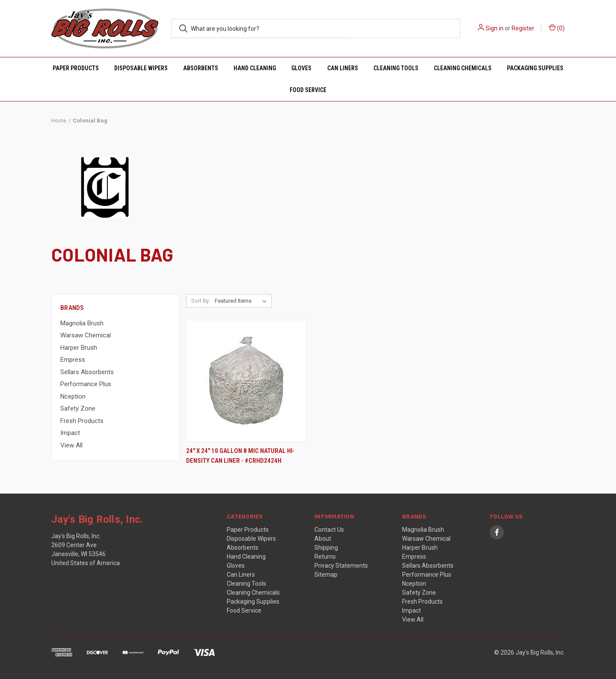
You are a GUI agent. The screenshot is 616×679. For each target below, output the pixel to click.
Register (523, 28)
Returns (325, 557)
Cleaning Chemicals (463, 68)
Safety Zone (78, 408)
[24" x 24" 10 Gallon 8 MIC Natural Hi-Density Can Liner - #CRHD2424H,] (246, 381)
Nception (73, 396)
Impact (70, 433)
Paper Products (76, 68)
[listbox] (242, 301)
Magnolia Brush (82, 323)
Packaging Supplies (535, 68)
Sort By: (201, 301)
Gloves (301, 68)
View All (71, 445)
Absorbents (201, 68)
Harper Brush (79, 348)
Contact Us (329, 530)
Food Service (308, 90)
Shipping (326, 548)
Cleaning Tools (396, 68)
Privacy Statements (341, 566)
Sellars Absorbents (87, 372)
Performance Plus (86, 384)
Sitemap (326, 575)
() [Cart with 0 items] (557, 28)
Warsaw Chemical (86, 335)
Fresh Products (82, 421)
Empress (73, 360)
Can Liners (343, 68)
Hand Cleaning (255, 68)
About (323, 539)
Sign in (495, 28)
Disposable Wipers (141, 68)
